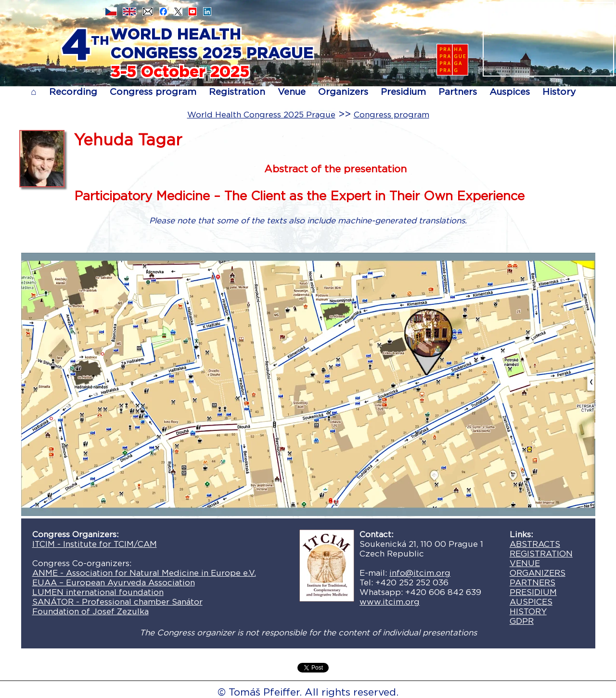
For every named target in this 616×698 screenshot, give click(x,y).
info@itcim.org (420, 573)
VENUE (525, 563)
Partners (458, 92)
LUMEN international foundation (98, 592)
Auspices (510, 92)
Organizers (343, 92)
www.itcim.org (390, 602)
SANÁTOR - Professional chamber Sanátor (117, 602)
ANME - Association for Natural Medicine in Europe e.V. (144, 573)
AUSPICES (531, 602)
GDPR (522, 621)
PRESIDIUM (533, 592)
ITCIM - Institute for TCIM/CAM (95, 544)
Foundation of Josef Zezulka (90, 611)
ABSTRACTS (535, 544)
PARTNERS (533, 582)
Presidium (403, 92)
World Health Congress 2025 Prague (261, 115)
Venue (292, 92)
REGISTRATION (541, 554)
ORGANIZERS (538, 573)
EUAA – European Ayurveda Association (114, 582)
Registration (237, 92)
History (559, 92)
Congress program (153, 92)
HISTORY (528, 611)
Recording (73, 92)
